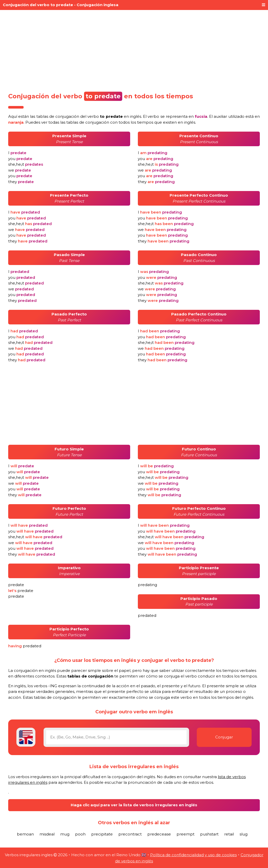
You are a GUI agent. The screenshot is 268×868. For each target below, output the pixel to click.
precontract (130, 834)
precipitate (102, 834)
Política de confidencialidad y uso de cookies (193, 855)
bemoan (25, 834)
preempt (185, 834)
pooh (80, 834)
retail (229, 834)
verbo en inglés (114, 116)
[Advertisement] (134, 49)
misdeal (47, 834)
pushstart (209, 834)
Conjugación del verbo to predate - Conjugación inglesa (61, 5)
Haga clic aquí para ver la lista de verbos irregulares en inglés (134, 805)
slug (244, 834)
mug (65, 834)
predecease (159, 834)
